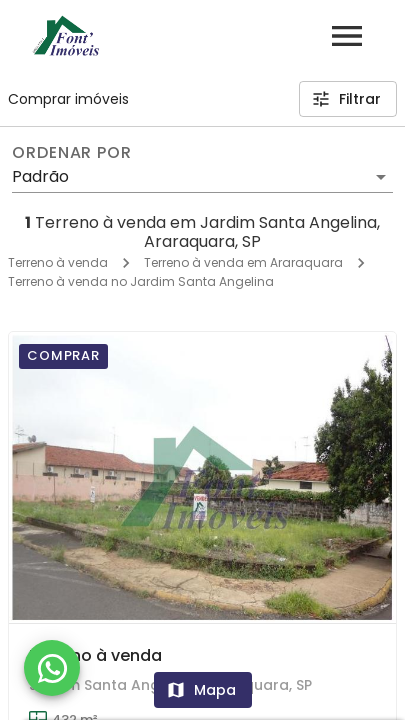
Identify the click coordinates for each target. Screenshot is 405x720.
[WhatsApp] (52, 668)
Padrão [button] (40, 176)
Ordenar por (72, 153)
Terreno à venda (58, 262)
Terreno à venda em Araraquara (243, 262)
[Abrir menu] (347, 36)
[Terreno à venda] (202, 477)
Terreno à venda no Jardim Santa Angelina (141, 281)
